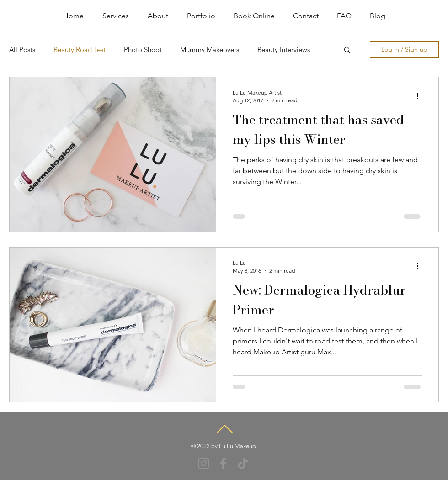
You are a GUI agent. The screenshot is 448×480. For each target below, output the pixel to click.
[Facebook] (223, 463)
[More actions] (421, 96)
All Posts (22, 50)
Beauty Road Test (80, 50)
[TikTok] (243, 463)
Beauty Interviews (284, 50)
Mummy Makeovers (210, 50)
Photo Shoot (143, 50)
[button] (347, 50)
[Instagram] (204, 463)
